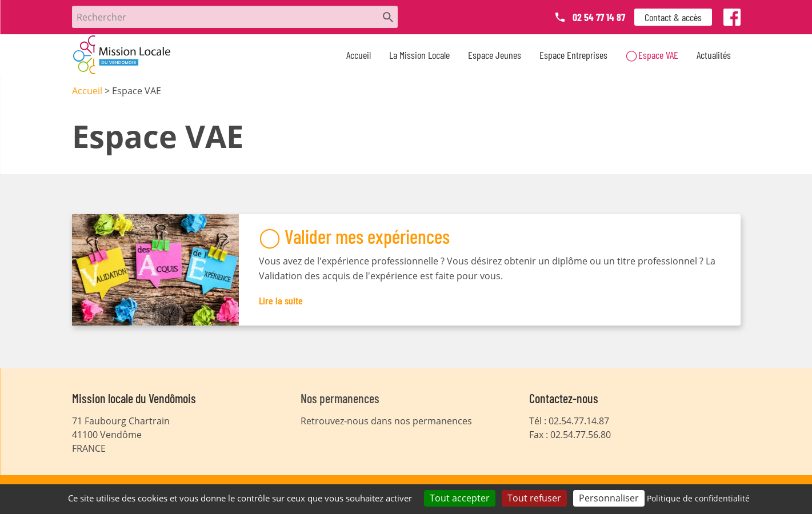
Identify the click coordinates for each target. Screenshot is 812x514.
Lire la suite (281, 300)
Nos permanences (340, 398)
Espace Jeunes (495, 55)
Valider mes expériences (367, 236)
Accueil (359, 55)
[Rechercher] (235, 17)
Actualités (714, 55)
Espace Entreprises (573, 55)
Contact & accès (673, 17)
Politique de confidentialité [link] (698, 498)
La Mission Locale (419, 55)
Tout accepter (460, 498)
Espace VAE (658, 55)
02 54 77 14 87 (599, 17)
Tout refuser (534, 498)
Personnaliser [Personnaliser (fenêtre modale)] (609, 498)
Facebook (733, 19)
